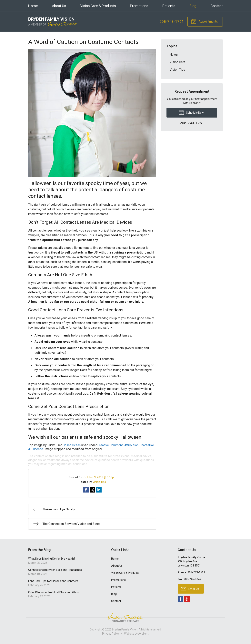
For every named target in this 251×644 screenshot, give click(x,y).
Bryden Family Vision (125, 629)
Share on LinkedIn (99, 490)
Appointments (204, 21)
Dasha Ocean (72, 445)
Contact (217, 6)
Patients (169, 6)
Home (33, 6)
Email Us (190, 588)
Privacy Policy (111, 634)
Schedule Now (191, 112)
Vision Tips (99, 482)
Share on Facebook (86, 490)
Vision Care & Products (98, 6)
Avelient (143, 634)
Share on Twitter (92, 490)
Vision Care (177, 62)
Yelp (187, 599)
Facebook (180, 599)
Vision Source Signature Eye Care (125, 617)
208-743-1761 (172, 21)
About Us (59, 6)
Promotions (139, 6)
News (174, 55)
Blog (193, 6)
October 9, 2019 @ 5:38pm (100, 477)
